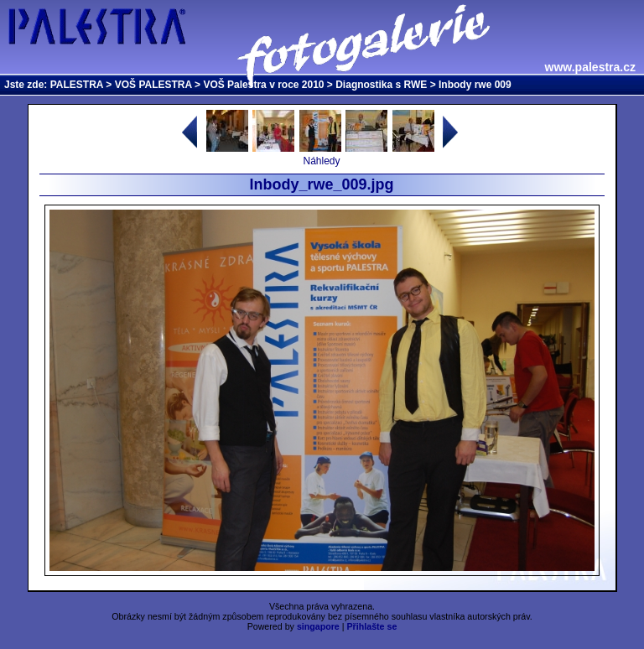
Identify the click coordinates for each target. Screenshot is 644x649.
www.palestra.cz (590, 67)
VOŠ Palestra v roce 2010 (263, 85)
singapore (318, 626)
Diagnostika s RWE (381, 85)
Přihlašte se (372, 626)
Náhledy (321, 161)
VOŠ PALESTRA (153, 85)
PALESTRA (77, 85)
